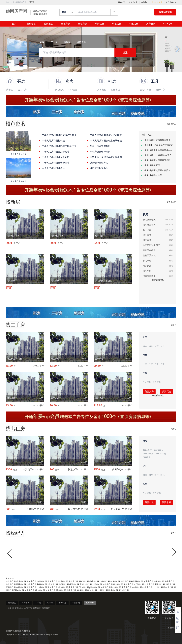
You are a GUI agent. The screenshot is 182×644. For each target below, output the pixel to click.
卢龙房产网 (115, 581)
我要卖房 (149, 392)
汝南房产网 (30, 590)
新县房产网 (113, 590)
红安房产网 (116, 587)
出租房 (50, 603)
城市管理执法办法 (99, 168)
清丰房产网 (126, 581)
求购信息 (100, 24)
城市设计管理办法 (99, 163)
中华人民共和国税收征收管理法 (106, 135)
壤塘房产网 (21, 584)
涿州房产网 (129, 584)
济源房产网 (137, 587)
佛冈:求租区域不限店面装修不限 (159, 140)
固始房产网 (168, 587)
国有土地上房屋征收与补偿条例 (106, 157)
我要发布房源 (165, 12)
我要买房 (167, 392)
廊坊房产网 (73, 587)
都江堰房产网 (137, 581)
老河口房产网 (86, 584)
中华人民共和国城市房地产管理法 (59, 135)
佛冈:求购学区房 (152, 165)
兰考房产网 (50, 590)
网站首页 (122, 2)
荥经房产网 (108, 584)
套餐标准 (19, 608)
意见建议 (37, 608)
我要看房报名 (158, 280)
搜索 (125, 53)
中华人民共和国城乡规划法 (56, 157)
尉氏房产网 (71, 590)
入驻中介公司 (157, 2)
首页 (14, 24)
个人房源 (59, 90)
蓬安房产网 (118, 584)
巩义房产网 (40, 590)
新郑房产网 (32, 587)
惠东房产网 (127, 587)
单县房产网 (21, 581)
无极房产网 (52, 581)
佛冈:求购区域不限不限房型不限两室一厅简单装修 (159, 160)
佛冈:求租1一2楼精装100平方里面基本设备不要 (159, 155)
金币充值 (28, 608)
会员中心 (145, 2)
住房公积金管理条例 (100, 146)
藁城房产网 (63, 581)
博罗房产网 (106, 587)
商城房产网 (82, 590)
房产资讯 (151, 24)
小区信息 (134, 24)
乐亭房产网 (169, 581)
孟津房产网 (61, 590)
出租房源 (82, 24)
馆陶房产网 (105, 581)
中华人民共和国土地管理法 (56, 163)
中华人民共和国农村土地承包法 (106, 141)
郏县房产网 (160, 584)
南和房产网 (159, 581)
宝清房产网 (52, 587)
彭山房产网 (149, 581)
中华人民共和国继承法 (53, 168)
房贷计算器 (145, 90)
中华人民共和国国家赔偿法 (56, 152)
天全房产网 (73, 581)
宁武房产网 (42, 587)
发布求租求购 (171, 2)
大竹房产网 (97, 584)
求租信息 (117, 24)
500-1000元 (159, 450)
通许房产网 (19, 590)
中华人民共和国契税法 (53, 141)
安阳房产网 (170, 584)
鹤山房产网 (147, 587)
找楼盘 (10, 90)
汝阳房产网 (103, 590)
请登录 (32, 2)
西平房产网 (11, 587)
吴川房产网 (53, 584)
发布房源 (90, 603)
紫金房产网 (95, 587)
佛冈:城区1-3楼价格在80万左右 (159, 145)
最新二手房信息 (40, 11)
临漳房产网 (42, 581)
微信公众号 (133, 2)
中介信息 (168, 24)
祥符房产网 (42, 584)
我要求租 (115, 90)
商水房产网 (92, 590)
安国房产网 (139, 584)
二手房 (38, 603)
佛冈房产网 (16, 11)
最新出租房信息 (40, 14)
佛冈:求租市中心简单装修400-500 (159, 150)
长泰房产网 (11, 581)
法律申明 (10, 608)
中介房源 (73, 90)
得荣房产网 (32, 581)
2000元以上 (148, 457)
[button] (5, 49)
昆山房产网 (84, 587)
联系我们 (46, 608)
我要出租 (102, 90)
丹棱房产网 (94, 581)
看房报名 (48, 24)
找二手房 (22, 90)
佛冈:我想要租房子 (153, 175)
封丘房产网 (149, 584)
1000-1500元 (148, 454)
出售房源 (65, 24)
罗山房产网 (124, 590)
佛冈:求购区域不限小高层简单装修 (159, 170)
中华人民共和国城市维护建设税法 (59, 146)
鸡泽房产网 (32, 584)
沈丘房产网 (158, 587)
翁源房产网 (74, 584)
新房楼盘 (31, 24)
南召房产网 (21, 587)
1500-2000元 (161, 454)
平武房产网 (84, 581)
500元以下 (147, 450)
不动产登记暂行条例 (100, 152)
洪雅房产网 (11, 584)
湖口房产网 (63, 587)
